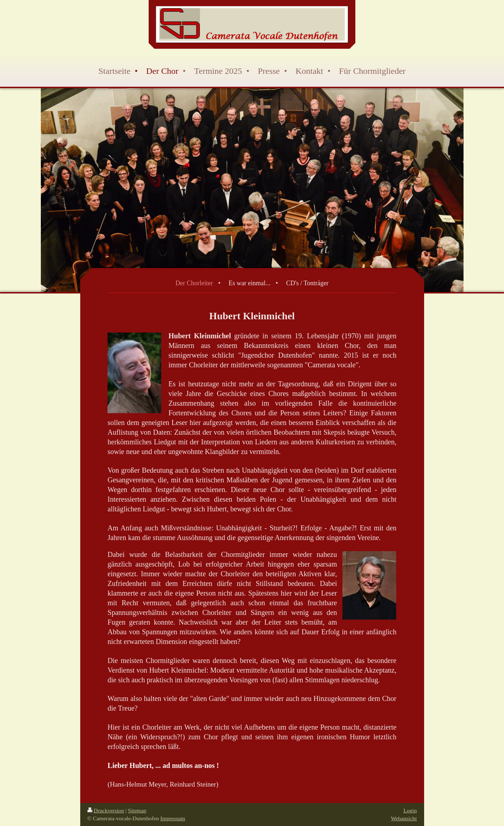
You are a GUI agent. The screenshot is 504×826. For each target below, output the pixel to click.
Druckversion (106, 810)
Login (410, 810)
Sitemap (137, 810)
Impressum (173, 818)
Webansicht (404, 818)
